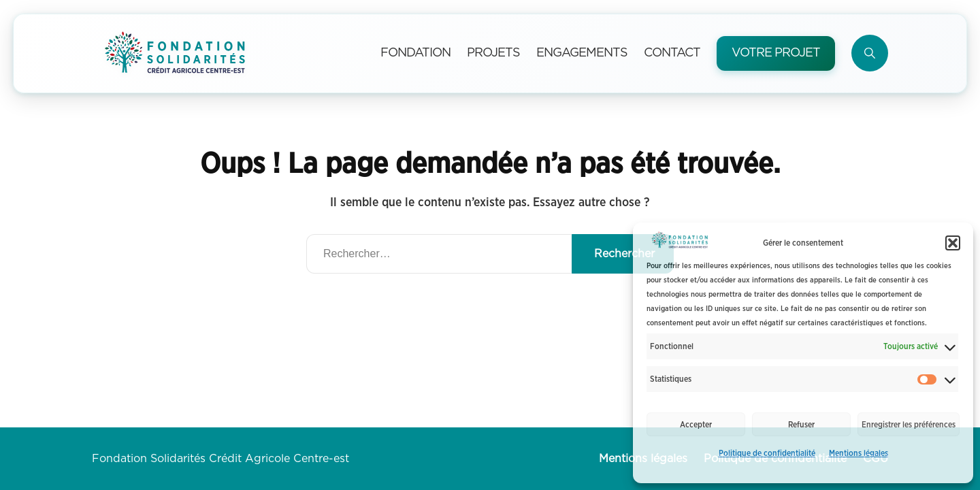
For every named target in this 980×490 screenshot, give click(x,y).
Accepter (696, 425)
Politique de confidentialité (767, 453)
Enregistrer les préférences (909, 425)
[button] (953, 243)
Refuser (801, 425)
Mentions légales (859, 453)
